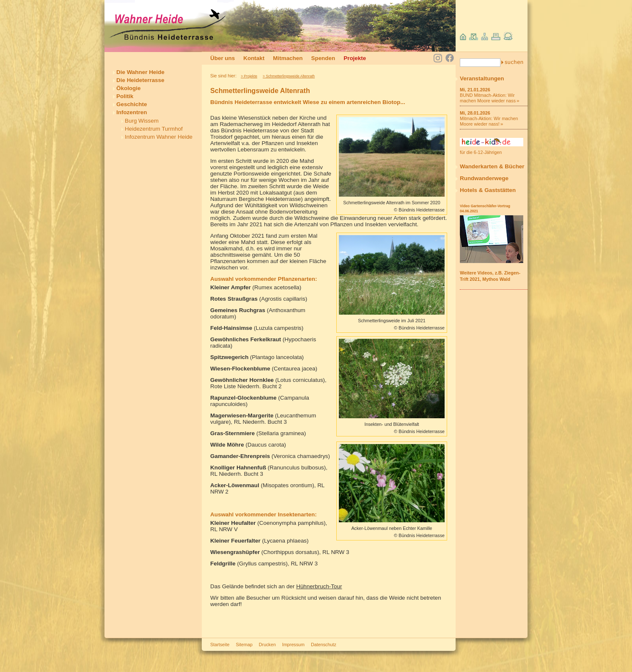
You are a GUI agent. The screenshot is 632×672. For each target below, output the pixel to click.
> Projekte (249, 76)
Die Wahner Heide (140, 72)
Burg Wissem (142, 121)
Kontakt (254, 58)
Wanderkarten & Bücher (492, 166)
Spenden (323, 58)
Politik (125, 96)
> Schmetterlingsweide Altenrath (289, 76)
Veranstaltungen (482, 78)
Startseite (220, 645)
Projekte (355, 58)
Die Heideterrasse (140, 80)
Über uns (223, 58)
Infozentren (132, 112)
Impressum (293, 645)
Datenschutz (324, 645)
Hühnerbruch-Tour (319, 586)
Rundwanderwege (484, 178)
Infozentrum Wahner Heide (159, 137)
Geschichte (132, 104)
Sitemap (244, 645)
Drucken (267, 645)
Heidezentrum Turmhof (154, 129)
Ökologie (129, 88)
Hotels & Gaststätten (488, 190)
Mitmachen (288, 58)
